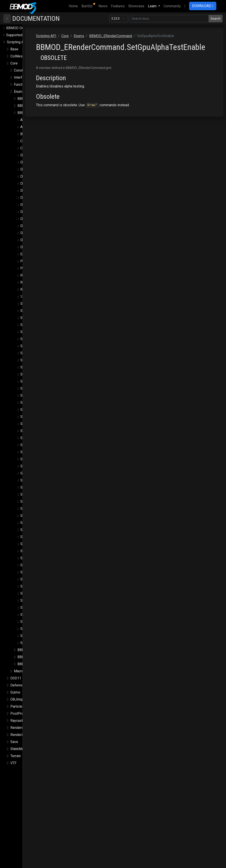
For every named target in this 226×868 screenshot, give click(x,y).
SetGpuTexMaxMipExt (37, 410)
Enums (19, 92)
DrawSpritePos (32, 212)
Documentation (36, 18)
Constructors (24, 70)
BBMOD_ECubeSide (33, 99)
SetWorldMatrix (32, 629)
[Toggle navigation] (7, 19)
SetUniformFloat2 (34, 544)
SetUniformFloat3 (34, 551)
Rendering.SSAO (23, 728)
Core (14, 63)
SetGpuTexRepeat (34, 473)
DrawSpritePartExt (35, 205)
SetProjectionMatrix (36, 516)
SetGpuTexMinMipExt (37, 424)
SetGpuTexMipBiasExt (38, 438)
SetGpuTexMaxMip (35, 403)
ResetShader (30, 289)
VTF (13, 763)
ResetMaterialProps (36, 282)
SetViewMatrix (32, 622)
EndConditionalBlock (36, 254)
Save (14, 742)
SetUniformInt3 (32, 586)
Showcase (136, 6)
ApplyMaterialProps (36, 127)
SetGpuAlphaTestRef (36, 304)
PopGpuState (31, 261)
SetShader (28, 530)
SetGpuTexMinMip (35, 417)
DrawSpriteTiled (33, 233)
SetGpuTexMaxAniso (36, 388)
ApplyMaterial (31, 120)
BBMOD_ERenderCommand (39, 113)
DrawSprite (29, 176)
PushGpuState (31, 268)
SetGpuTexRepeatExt (37, 480)
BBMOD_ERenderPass (35, 650)
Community (172, 6)
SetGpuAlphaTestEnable (39, 297)
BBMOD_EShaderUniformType (41, 664)
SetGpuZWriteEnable (36, 501)
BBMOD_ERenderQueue (36, 657)
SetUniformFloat (33, 537)
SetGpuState (30, 367)
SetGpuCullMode (33, 346)
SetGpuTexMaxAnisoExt (39, 395)
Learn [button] (153, 6)
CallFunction (30, 141)
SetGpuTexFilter (33, 374)
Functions (21, 84)
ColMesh (17, 56)
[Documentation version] (119, 19)
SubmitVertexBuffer (36, 643)
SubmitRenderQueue (36, 636)
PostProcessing (23, 714)
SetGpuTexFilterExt (35, 381)
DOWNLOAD (203, 6)
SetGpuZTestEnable (36, 494)
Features (118, 6)
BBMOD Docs (17, 28)
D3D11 (16, 678)
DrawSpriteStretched (36, 219)
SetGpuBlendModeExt (37, 325)
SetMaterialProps (34, 509)
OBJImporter (20, 699)
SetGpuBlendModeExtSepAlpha (45, 332)
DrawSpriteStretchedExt (39, 226)
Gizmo (15, 692)
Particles (17, 706)
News (103, 6)
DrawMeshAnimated (36, 162)
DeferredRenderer (24, 685)
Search (216, 19)
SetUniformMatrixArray (38, 615)
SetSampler (29, 523)
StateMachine (21, 749)
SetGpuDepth (31, 353)
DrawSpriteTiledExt (35, 240)
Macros (20, 671)
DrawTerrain (29, 247)
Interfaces (22, 77)
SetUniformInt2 (32, 579)
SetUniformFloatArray (37, 565)
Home (74, 6)
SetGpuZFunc (31, 487)
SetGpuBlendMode (35, 318)
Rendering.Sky (21, 735)
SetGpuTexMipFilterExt (38, 466)
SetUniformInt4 (32, 593)
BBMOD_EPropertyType (36, 106)
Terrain (16, 756)
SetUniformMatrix (34, 607)
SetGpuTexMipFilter (36, 459)
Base (14, 49)
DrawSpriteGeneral (35, 190)
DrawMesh (29, 155)
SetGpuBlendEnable (36, 311)
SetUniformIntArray (35, 600)
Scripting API (17, 42)
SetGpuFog (29, 360)
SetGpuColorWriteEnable (39, 339)
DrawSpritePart (32, 198)
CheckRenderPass (35, 148)
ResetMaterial (31, 275)
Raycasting (19, 721)
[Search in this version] (169, 19)
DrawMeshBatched (35, 169)
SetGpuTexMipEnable (37, 445)
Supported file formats (24, 35)
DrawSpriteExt (31, 183)
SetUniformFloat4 (34, 558)
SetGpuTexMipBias (35, 431)
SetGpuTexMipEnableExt (39, 452)
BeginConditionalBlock (38, 134)
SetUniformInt (31, 572)
